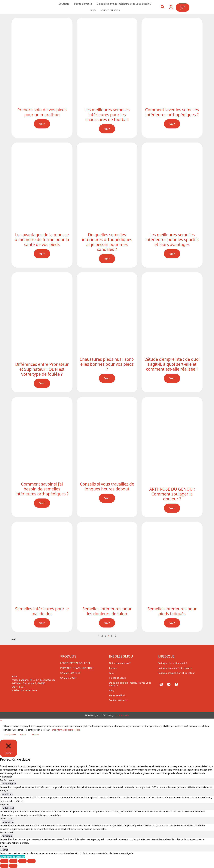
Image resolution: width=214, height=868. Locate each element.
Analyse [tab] (4, 791)
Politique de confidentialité (173, 663)
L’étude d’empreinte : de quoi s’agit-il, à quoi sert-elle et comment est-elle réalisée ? (172, 364)
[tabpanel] (107, 787)
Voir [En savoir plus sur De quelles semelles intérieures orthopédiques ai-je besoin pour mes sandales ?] (107, 259)
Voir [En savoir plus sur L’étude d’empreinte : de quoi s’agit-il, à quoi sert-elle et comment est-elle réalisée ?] (172, 378)
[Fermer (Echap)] (31, 861)
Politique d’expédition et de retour (176, 673)
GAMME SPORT (69, 678)
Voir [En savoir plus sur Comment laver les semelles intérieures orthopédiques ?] (172, 124)
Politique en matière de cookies (175, 668)
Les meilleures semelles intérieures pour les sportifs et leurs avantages (172, 239)
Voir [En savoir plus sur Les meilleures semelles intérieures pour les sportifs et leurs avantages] (172, 254)
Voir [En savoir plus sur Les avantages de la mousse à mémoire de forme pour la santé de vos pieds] (42, 254)
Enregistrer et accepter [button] (12, 857)
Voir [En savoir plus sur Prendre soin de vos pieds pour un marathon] (42, 124)
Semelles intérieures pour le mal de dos (42, 611)
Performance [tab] (7, 780)
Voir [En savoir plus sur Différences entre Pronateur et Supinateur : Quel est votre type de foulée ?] (42, 383)
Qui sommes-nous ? (120, 663)
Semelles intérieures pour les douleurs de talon (107, 611)
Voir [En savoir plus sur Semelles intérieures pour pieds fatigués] (172, 623)
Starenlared (123, 715)
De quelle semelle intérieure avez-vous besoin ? (124, 4)
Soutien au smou (110, 10)
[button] (163, 7)
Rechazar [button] (35, 734)
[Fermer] (8, 748)
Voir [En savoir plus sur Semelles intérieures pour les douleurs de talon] (107, 623)
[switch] (1, 784)
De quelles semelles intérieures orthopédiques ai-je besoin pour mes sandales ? (107, 242)
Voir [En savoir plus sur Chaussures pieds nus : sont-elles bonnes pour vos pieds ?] (107, 378)
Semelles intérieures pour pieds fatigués (172, 611)
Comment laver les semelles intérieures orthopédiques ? (172, 112)
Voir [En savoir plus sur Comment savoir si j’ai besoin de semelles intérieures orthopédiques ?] (42, 503)
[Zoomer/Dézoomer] (4, 861)
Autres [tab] (4, 846)
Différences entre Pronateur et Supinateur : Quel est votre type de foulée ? (42, 369)
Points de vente (83, 4)
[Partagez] (22, 861)
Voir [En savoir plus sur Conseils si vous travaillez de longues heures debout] (107, 498)
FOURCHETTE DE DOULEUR (75, 663)
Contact (113, 668)
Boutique (64, 4)
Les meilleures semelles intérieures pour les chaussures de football (107, 115)
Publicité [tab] (5, 804)
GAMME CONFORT (70, 673)
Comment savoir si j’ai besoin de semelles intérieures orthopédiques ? (42, 489)
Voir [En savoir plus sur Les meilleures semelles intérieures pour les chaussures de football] (107, 129)
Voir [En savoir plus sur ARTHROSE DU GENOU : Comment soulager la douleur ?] (172, 508)
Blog (112, 690)
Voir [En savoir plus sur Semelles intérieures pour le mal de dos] (42, 623)
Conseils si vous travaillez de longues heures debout (107, 486)
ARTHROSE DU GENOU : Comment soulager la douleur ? (172, 494)
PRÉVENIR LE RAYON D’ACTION (77, 668)
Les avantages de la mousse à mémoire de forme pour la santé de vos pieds (42, 239)
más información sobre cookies (66, 730)
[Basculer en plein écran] (13, 861)
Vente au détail (117, 695)
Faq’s (93, 10)
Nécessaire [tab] (6, 818)
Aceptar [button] (23, 734)
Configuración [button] (10, 734)
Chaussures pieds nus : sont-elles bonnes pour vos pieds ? (107, 364)
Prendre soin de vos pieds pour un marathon (42, 112)
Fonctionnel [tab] (6, 832)
